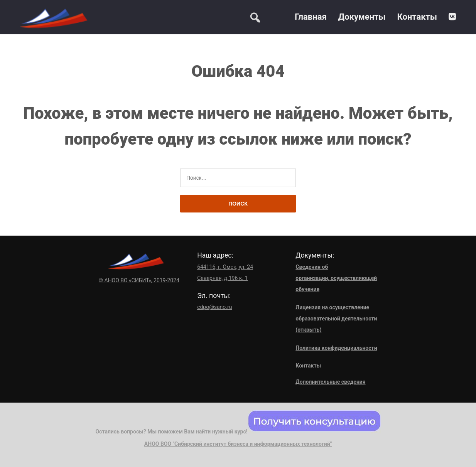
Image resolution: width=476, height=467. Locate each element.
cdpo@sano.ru (214, 307)
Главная (311, 17)
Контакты (417, 17)
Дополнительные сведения (330, 382)
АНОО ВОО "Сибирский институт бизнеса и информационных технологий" (238, 444)
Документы (362, 17)
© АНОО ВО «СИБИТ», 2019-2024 (139, 280)
